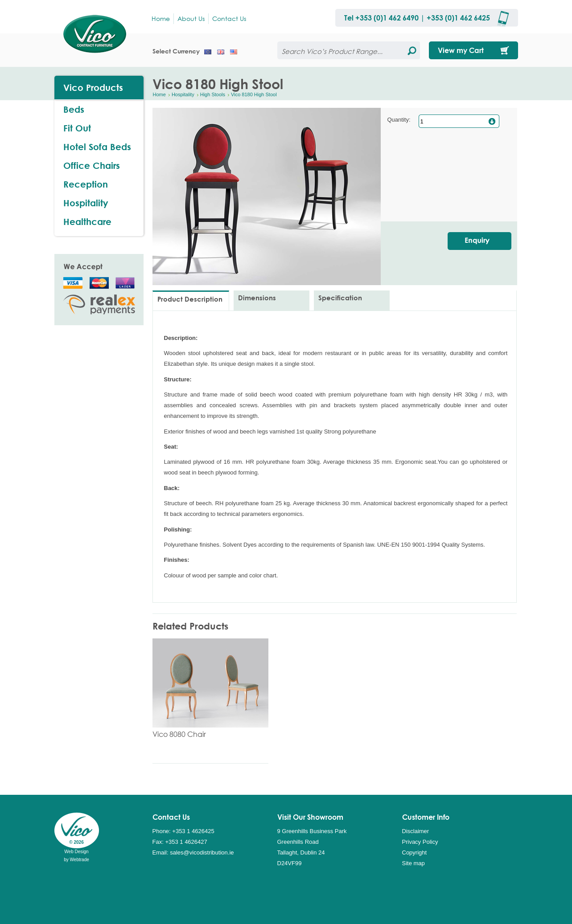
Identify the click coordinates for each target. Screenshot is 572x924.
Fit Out (77, 128)
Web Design (76, 852)
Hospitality (183, 94)
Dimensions (257, 298)
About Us (191, 18)
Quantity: (399, 120)
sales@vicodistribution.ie (202, 852)
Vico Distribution (99, 33)
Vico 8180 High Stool (254, 94)
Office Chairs (92, 166)
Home (159, 94)
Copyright (415, 852)
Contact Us (229, 18)
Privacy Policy (420, 842)
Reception (86, 184)
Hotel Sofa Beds (97, 147)
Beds (74, 109)
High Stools (213, 94)
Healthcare (87, 222)
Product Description (190, 299)
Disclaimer (416, 831)
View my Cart (461, 50)
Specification (340, 298)
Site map (414, 863)
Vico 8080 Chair (179, 734)
